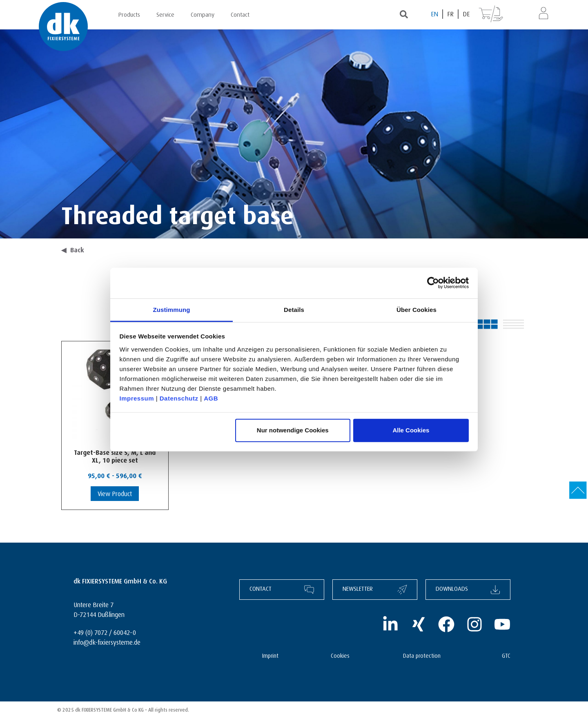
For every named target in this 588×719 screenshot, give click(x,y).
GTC (506, 655)
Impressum (137, 398)
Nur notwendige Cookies (293, 430)
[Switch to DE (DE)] (466, 14)
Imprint (270, 655)
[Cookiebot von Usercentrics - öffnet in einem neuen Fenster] (433, 283)
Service (165, 13)
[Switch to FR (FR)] (451, 14)
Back (73, 249)
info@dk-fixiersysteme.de (107, 641)
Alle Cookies (411, 430)
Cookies (340, 655)
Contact (240, 13)
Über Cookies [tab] (416, 309)
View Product (115, 493)
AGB (211, 398)
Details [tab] (294, 309)
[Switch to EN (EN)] (435, 14)
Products (129, 13)
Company (203, 13)
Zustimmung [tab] (172, 309)
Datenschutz (179, 398)
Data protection (422, 655)
